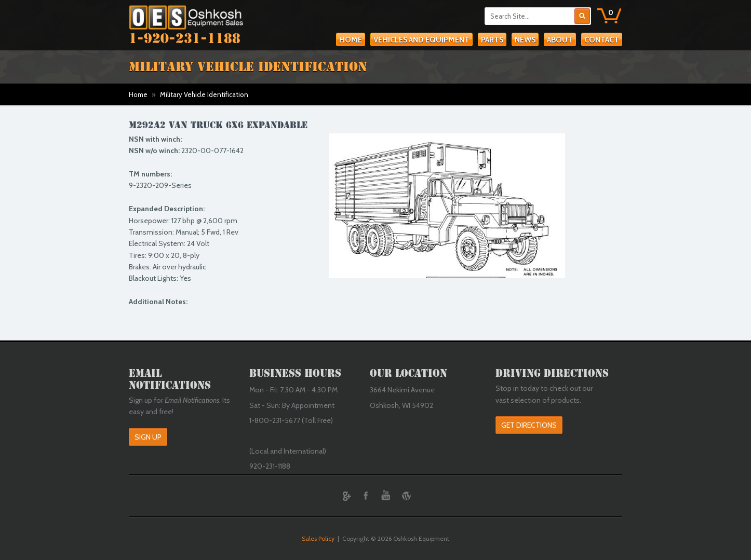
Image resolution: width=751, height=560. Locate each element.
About (560, 40)
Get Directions (529, 425)
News (525, 40)
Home (351, 40)
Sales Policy (318, 538)
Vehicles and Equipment (421, 40)
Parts (492, 40)
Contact (602, 40)
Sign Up (148, 437)
